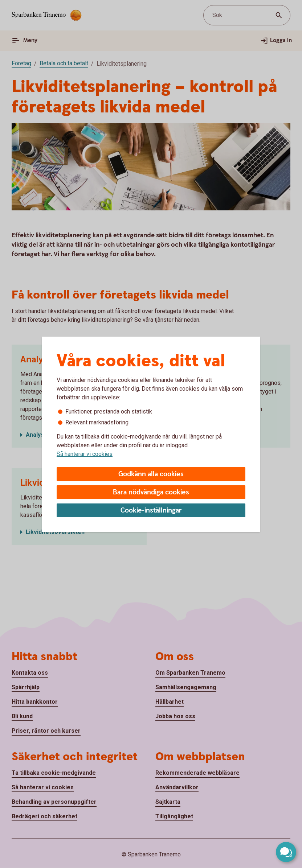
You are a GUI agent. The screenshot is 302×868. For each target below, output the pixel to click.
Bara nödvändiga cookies (151, 492)
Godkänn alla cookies (151, 474)
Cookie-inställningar (151, 511)
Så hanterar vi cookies (85, 454)
